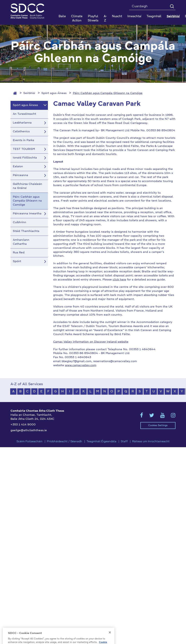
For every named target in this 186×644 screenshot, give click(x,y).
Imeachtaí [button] (134, 16)
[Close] (110, 637)
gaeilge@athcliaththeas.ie (29, 431)
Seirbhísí (29, 93)
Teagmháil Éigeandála (101, 442)
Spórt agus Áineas (54, 93)
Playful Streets (93, 19)
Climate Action (77, 19)
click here (119, 280)
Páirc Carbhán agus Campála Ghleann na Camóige (108, 93)
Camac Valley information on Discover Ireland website (91, 342)
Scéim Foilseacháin (29, 442)
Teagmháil (154, 16)
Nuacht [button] (117, 16)
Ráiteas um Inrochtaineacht (151, 442)
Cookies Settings (158, 425)
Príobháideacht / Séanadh (64, 442)
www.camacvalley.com (81, 365)
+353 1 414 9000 (23, 425)
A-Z (105, 19)
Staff (124, 442)
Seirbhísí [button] (173, 16)
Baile (62, 16)
